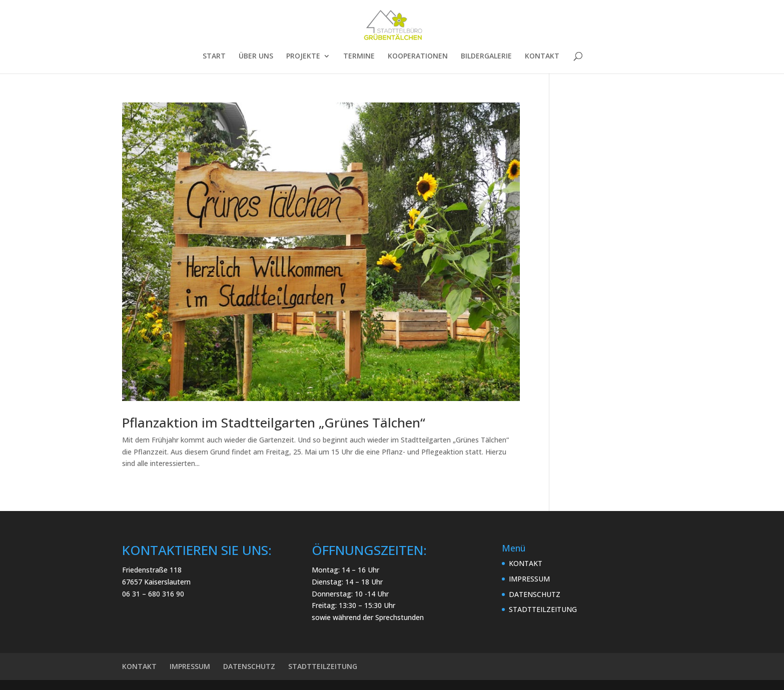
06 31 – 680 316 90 (153, 594)
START (214, 56)
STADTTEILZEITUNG (543, 609)
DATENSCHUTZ (535, 594)
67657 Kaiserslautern (156, 582)
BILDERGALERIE (486, 56)
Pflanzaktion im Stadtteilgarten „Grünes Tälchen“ (274, 422)
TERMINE (359, 56)
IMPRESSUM (529, 579)
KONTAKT (542, 56)
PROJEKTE (303, 56)
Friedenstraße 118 (152, 570)
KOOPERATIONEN (418, 56)
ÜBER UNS (256, 56)
